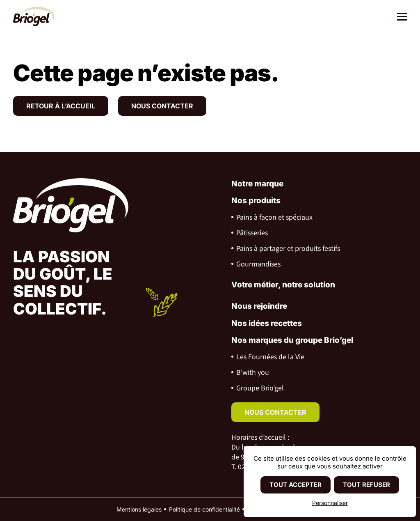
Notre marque (257, 184)
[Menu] (399, 17)
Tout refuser (366, 485)
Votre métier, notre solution (283, 285)
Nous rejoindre (259, 306)
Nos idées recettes (267, 323)
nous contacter (275, 412)
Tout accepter (296, 485)
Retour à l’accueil (61, 106)
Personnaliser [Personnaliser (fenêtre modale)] (330, 503)
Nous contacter (162, 106)
